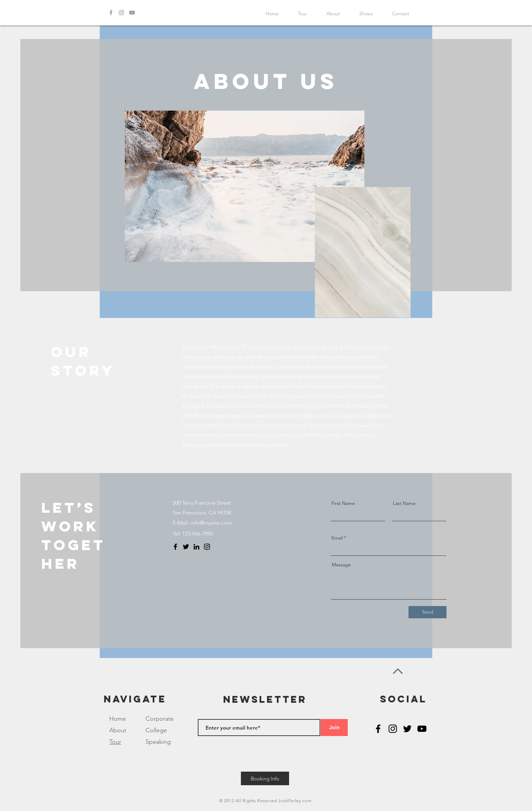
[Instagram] (207, 547)
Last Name (404, 503)
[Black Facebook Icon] (378, 729)
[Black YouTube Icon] (422, 729)
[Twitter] (186, 547)
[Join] (334, 728)
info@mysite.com (211, 523)
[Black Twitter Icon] (407, 729)
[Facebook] (175, 547)
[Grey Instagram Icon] (121, 13)
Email (337, 538)
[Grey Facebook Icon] (111, 13)
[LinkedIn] (196, 547)
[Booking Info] (265, 778)
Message (341, 565)
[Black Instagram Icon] (393, 729)
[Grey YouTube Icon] (132, 13)
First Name (343, 503)
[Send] (427, 612)
